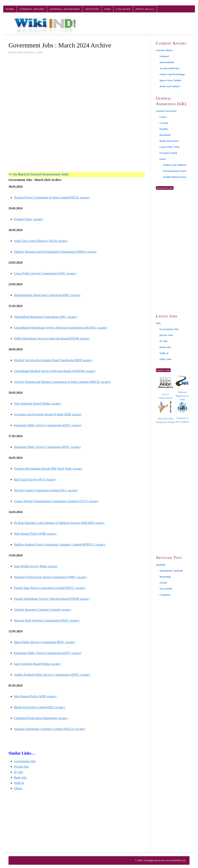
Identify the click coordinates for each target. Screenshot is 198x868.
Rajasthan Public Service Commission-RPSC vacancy (47, 447)
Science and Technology (172, 74)
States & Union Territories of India (166, 412)
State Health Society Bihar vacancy (36, 566)
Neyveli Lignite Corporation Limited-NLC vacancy (46, 490)
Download (165, 135)
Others (18, 788)
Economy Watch (168, 153)
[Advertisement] (77, 87)
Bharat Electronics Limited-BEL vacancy (40, 707)
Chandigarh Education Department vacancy (41, 718)
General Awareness (65, 9)
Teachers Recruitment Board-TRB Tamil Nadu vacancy (48, 469)
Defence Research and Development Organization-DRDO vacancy (55, 252)
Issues (163, 159)
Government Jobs (25, 761)
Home (10, 9)
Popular (164, 129)
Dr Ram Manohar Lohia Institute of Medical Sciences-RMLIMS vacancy (59, 523)
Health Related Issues (175, 177)
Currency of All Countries (182, 412)
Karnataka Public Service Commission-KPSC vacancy (48, 425)
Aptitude (92, 9)
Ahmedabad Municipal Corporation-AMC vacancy (46, 317)
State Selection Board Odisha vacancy (38, 403)
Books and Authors (170, 86)
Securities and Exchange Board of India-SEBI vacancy (48, 414)
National (164, 56)
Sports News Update (170, 80)
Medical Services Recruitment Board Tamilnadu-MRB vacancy (53, 360)
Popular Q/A (145, 9)
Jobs (108, 9)
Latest (163, 117)
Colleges (123, 9)
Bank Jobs (20, 777)
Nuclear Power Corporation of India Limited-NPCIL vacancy (52, 197)
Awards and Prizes (170, 68)
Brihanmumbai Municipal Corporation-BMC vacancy (47, 295)
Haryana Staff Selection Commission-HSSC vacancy (47, 620)
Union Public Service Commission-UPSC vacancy (45, 273)
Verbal (163, 583)
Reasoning (165, 577)
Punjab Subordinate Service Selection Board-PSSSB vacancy (52, 599)
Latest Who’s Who (169, 147)
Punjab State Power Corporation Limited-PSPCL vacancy (50, 588)
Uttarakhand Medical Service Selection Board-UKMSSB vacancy (55, 371)
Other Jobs (166, 359)
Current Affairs (32, 9)
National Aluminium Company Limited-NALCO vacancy (50, 729)
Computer (165, 595)
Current (164, 123)
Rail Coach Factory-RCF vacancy (35, 479)
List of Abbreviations (166, 388)
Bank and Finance (169, 141)
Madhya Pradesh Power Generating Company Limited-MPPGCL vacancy (60, 544)
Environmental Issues (175, 171)
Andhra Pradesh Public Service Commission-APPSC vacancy (52, 675)
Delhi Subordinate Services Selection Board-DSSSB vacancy (52, 338)
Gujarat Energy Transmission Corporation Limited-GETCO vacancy (56, 501)
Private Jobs (21, 767)
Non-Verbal (166, 589)
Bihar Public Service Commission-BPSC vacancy (45, 642)
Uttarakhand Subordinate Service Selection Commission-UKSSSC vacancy (61, 328)
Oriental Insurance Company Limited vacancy (43, 610)
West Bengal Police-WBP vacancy (35, 534)
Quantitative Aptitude (171, 571)
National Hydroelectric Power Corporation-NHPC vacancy (50, 577)
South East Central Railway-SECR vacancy (41, 241)
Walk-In (19, 783)
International (167, 62)
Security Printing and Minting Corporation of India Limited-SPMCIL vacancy (62, 382)
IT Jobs (18, 772)
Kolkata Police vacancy (29, 219)
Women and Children (175, 165)
